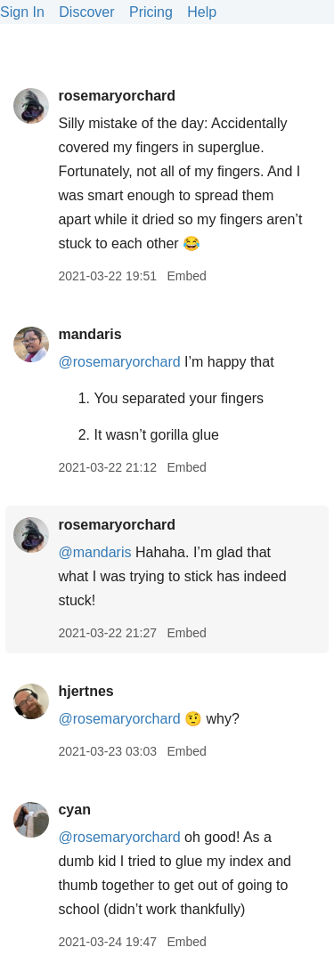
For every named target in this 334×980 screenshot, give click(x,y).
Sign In (22, 12)
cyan (74, 810)
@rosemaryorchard (119, 362)
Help (202, 12)
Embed (186, 276)
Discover (86, 12)
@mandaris (94, 552)
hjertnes (86, 691)
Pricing (151, 12)
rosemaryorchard (117, 96)
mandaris (90, 334)
